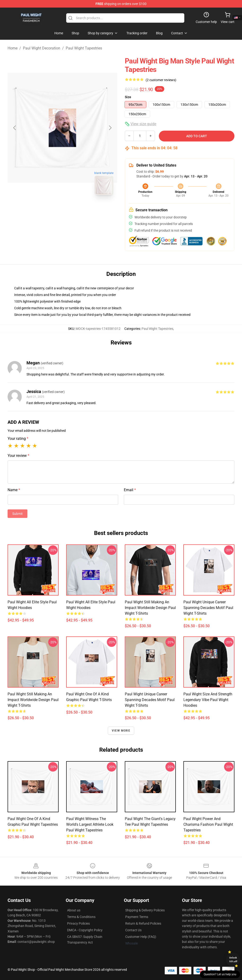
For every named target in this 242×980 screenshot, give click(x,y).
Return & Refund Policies (143, 923)
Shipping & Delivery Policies (145, 910)
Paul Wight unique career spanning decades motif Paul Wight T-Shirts (208, 608)
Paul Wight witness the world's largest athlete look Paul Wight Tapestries (90, 824)
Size (128, 97)
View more (121, 731)
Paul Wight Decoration (42, 48)
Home (13, 48)
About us (74, 910)
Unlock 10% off (233, 960)
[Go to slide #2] (75, 209)
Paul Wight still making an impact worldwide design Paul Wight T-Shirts (150, 608)
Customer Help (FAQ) (141, 937)
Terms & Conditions (81, 917)
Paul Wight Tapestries (84, 48)
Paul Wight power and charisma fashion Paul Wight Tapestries (208, 824)
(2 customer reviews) (161, 80)
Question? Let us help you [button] (220, 974)
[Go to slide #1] (50, 209)
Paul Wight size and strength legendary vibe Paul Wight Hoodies (208, 700)
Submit (17, 514)
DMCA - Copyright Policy (85, 930)
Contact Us (133, 930)
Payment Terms (137, 917)
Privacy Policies (78, 923)
